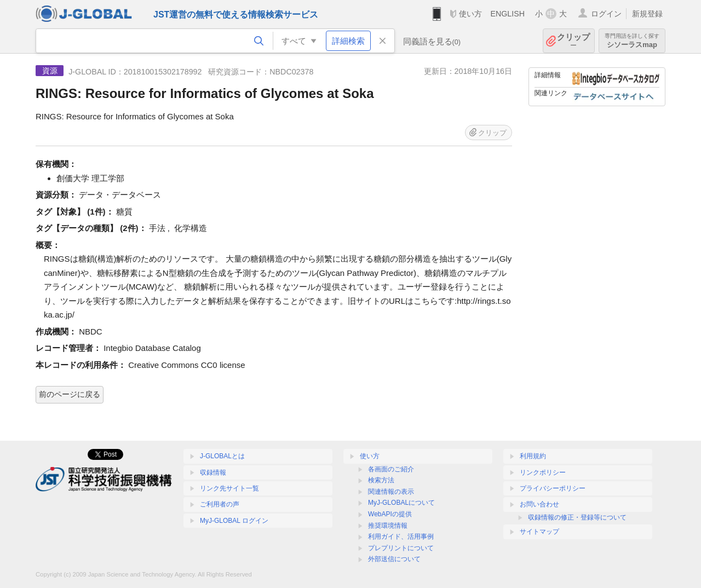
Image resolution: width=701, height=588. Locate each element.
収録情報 (213, 472)
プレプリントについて (401, 548)
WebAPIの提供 (390, 514)
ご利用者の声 (220, 504)
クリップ (573, 41)
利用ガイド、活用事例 (401, 537)
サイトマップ (539, 532)
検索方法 (381, 480)
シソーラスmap (632, 41)
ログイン (606, 14)
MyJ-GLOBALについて (401, 503)
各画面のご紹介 (391, 469)
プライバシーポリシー (553, 488)
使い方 (470, 14)
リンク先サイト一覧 (229, 488)
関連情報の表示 (391, 492)
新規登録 (647, 14)
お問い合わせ (539, 504)
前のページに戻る (70, 394)
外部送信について (394, 559)
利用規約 (533, 456)
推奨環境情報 (388, 526)
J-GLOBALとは (222, 456)
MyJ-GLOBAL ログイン (234, 521)
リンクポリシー (543, 472)
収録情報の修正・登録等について (577, 517)
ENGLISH (507, 14)
